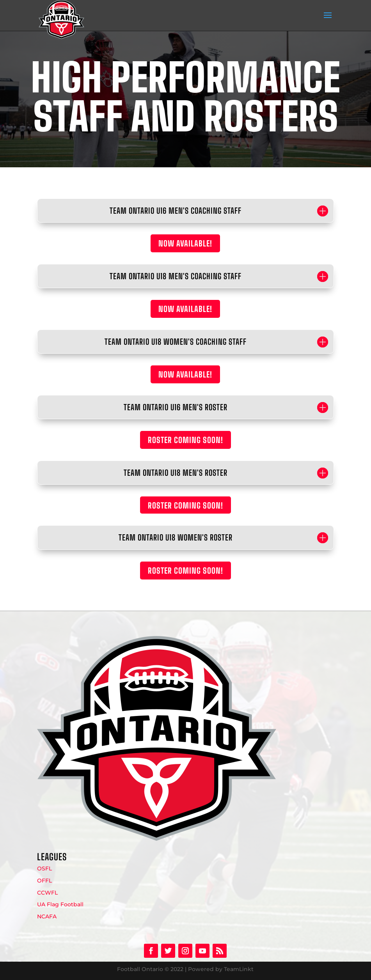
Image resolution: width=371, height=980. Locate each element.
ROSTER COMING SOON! (185, 440)
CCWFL (47, 893)
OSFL (44, 868)
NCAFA (47, 916)
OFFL (44, 881)
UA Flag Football (60, 904)
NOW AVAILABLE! (185, 243)
